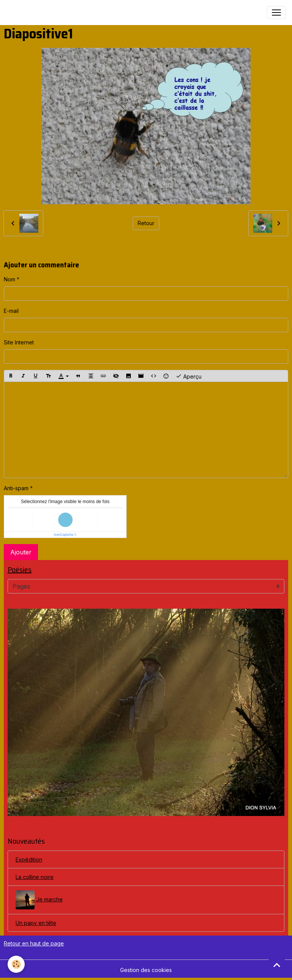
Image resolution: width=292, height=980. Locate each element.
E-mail (11, 311)
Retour (146, 223)
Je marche (39, 900)
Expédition (29, 859)
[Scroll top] (277, 965)
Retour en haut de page (34, 943)
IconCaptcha (64, 535)
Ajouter (21, 552)
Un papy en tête (36, 923)
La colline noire (35, 877)
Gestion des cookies (146, 970)
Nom (10, 279)
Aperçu (189, 376)
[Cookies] (16, 964)
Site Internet (19, 342)
